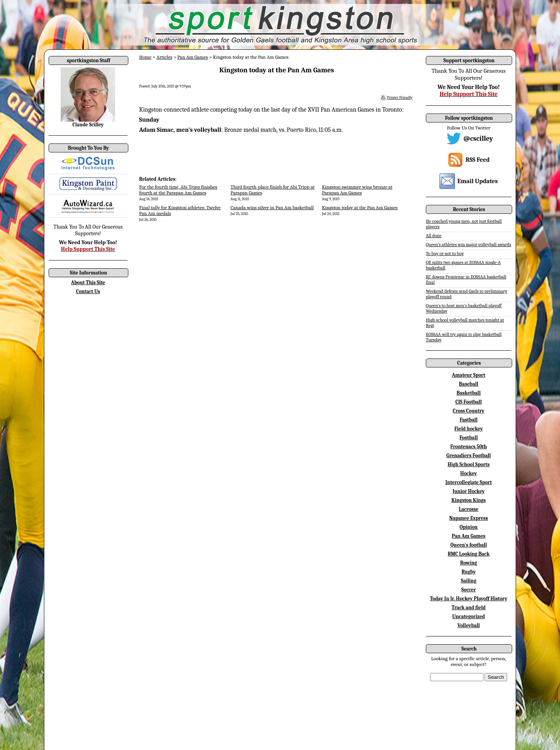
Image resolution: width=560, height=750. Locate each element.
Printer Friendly (400, 98)
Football (468, 438)
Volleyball (469, 625)
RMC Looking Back (469, 554)
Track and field (469, 608)
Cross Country (468, 411)
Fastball (469, 420)
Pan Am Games (193, 57)
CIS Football (469, 402)
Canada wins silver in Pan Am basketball (272, 207)
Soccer (468, 590)
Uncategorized (469, 616)
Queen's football (469, 545)
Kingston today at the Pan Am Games (360, 207)
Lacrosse (469, 509)
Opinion (469, 527)
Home (145, 57)
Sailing (469, 581)
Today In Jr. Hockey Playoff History (469, 599)
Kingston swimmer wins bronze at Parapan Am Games (357, 190)
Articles (164, 57)
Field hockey (468, 429)
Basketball (469, 393)
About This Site (88, 282)
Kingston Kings (469, 500)
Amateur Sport (469, 375)
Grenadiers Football (469, 455)
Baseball (469, 384)
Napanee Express (469, 518)
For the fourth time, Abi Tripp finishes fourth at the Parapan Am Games (178, 190)
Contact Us (88, 291)
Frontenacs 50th (469, 447)
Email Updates (478, 181)
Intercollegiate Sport (469, 482)
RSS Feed (478, 160)
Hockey (469, 473)
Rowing (468, 563)
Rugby (469, 572)
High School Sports (469, 464)
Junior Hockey (469, 491)
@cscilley (478, 139)
